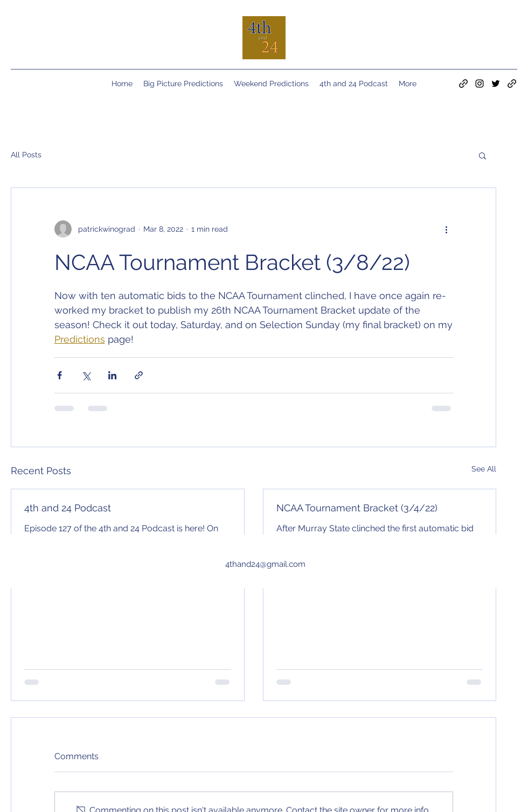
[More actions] (447, 229)
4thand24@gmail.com (265, 564)
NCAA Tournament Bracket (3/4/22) (357, 508)
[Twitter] (496, 84)
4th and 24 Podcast (68, 508)
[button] (482, 155)
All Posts (26, 155)
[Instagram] (480, 84)
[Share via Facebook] (60, 375)
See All (484, 469)
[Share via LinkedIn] (112, 375)
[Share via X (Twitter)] (86, 375)
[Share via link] (139, 375)
